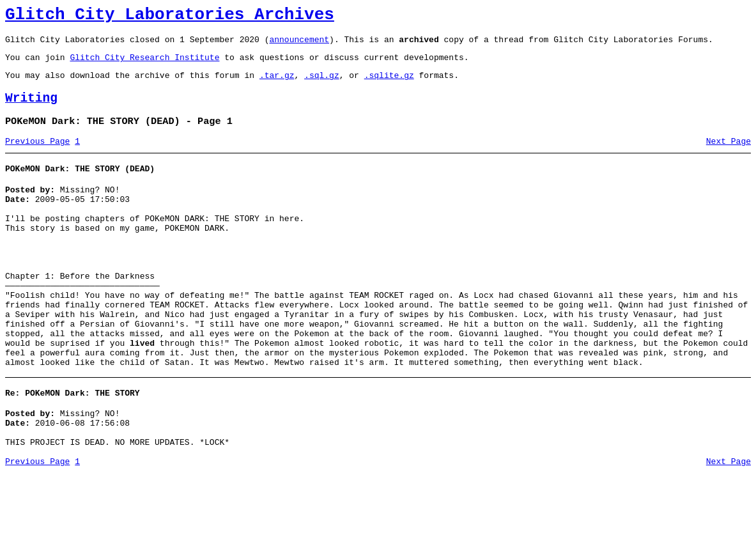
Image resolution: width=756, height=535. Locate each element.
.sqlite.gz (389, 84)
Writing (31, 110)
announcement (299, 45)
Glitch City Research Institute (144, 65)
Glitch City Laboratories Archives (170, 17)
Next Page (729, 157)
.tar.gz (277, 84)
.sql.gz (322, 84)
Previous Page (37, 157)
